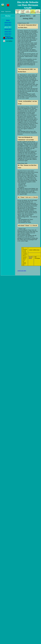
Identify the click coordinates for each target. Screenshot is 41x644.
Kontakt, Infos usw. (18, 12)
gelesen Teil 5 (8, 32)
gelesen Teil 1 (8, 23)
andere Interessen (33, 12)
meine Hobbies (28, 12)
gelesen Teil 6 (8, 34)
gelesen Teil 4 (8, 29)
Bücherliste (8, 36)
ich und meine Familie (23, 12)
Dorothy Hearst (31, 258)
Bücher (8, 20)
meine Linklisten (38, 12)
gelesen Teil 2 (8, 25)
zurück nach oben (22, 271)
